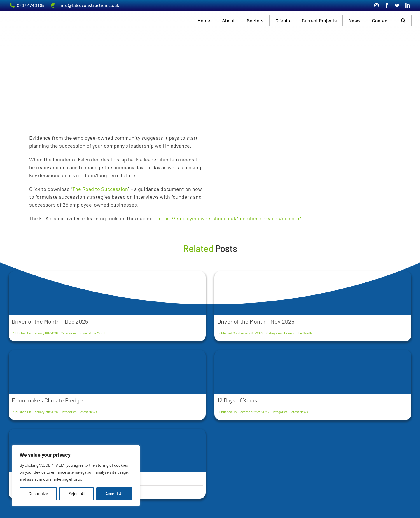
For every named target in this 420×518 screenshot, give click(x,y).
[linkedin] (408, 5)
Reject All (77, 494)
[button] (403, 20)
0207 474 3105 (31, 5)
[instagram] (377, 5)
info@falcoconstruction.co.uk (89, 5)
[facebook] (387, 5)
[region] (76, 476)
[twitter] (397, 5)
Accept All (114, 494)
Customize (38, 494)
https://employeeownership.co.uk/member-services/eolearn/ (229, 218)
